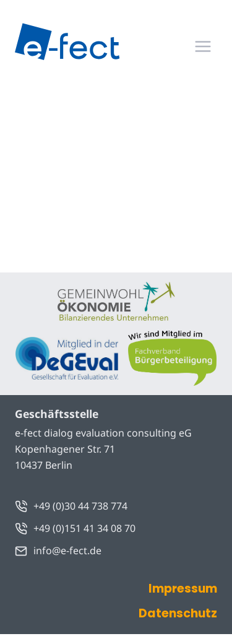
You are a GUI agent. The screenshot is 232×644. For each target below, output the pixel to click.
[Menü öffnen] (203, 46)
